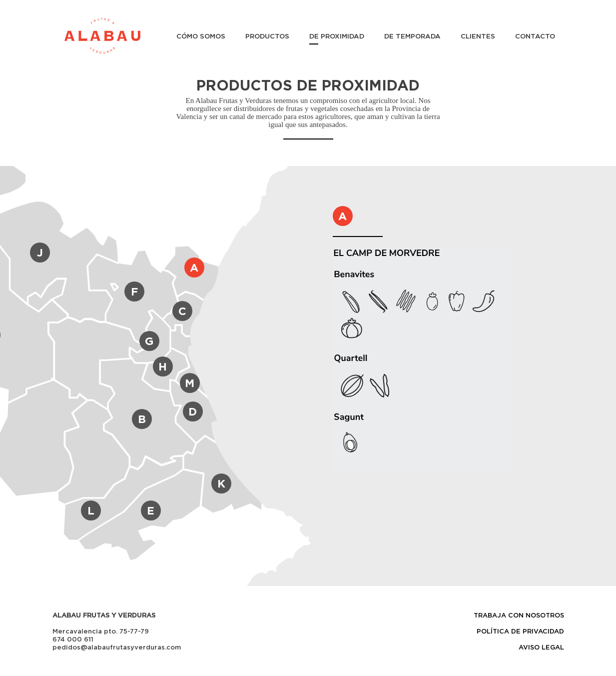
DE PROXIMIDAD (337, 36)
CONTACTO (535, 36)
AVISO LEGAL (541, 647)
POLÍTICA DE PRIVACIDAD (520, 631)
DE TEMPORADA (412, 36)
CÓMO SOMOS (201, 36)
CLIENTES (478, 36)
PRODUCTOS (267, 36)
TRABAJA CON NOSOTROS (519, 615)
